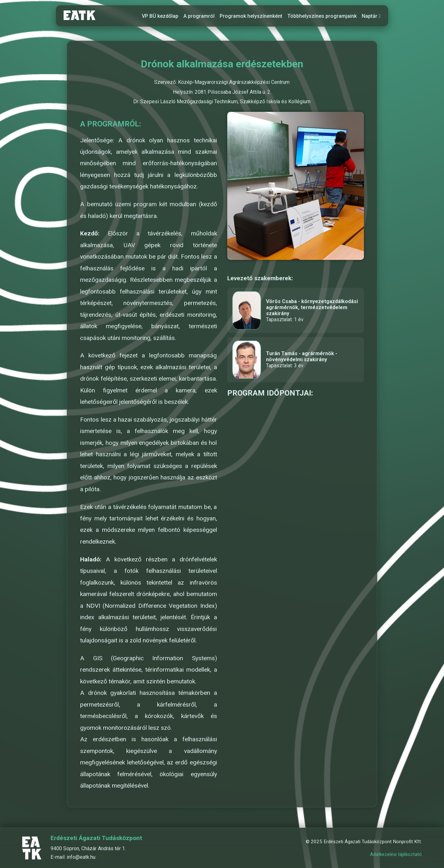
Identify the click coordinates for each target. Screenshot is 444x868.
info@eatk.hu (81, 857)
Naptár (371, 16)
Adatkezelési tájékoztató (396, 854)
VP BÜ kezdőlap (160, 16)
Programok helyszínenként (251, 16)
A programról (199, 16)
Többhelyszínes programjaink (322, 16)
